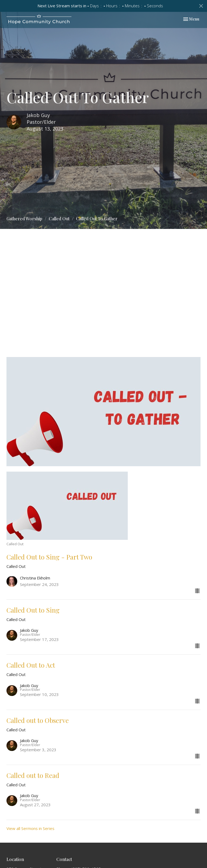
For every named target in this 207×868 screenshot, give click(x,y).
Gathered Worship (24, 219)
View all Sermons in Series (30, 828)
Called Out (59, 219)
